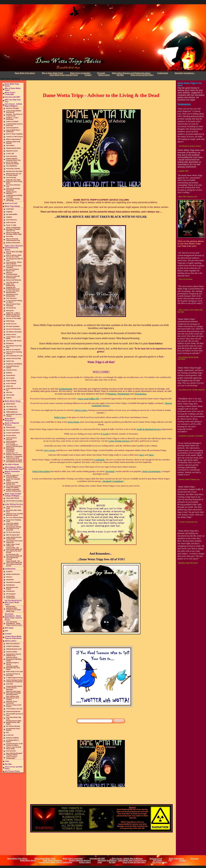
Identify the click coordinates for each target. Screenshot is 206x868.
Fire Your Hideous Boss (14, 518)
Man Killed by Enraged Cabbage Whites (14, 754)
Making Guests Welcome (11, 193)
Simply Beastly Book (13, 148)
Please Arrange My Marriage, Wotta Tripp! (14, 233)
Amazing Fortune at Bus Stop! (13, 675)
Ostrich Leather (12, 652)
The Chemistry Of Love (14, 356)
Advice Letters (104, 75)
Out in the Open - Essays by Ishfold (12, 163)
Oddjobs (9, 217)
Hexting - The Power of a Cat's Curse (14, 115)
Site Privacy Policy (12, 771)
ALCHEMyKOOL (12, 409)
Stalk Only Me (11, 222)
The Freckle (10, 395)
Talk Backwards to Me (14, 649)
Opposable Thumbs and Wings (13, 200)
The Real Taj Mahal (13, 326)
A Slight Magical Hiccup (14, 678)
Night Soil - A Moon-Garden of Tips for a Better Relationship (13, 315)
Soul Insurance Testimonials (11, 442)
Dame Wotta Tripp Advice (25, 73)
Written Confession (13, 574)
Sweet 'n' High (11, 225)
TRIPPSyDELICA (12, 412)
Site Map (120, 75)
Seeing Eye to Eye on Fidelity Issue (14, 655)
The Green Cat (11, 407)
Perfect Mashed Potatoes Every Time (13, 159)
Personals (101, 73)
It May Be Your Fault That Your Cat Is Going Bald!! (14, 181)
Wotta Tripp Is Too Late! (14, 672)
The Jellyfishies (12, 166)
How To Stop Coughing (14, 134)
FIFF (7, 631)
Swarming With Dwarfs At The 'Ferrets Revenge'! (14, 688)
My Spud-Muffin (12, 214)
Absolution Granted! (13, 582)
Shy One (9, 392)
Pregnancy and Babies (14, 364)
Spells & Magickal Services (80, 860)
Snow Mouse (11, 375)
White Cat (10, 386)
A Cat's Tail (10, 154)
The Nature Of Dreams (14, 332)
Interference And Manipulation (12, 295)
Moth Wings (10, 321)
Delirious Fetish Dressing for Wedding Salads (14, 659)
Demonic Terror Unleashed (12, 702)
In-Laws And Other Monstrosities (13, 292)
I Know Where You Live (14, 709)
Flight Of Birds (11, 381)
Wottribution (11, 585)
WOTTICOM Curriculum (14, 501)
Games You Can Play (13, 358)
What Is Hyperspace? (14, 139)
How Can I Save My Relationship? (13, 277)
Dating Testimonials (13, 243)
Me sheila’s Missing (13, 726)
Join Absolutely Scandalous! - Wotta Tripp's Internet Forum (14, 624)
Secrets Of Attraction (14, 329)
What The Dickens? (13, 644)
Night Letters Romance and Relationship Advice (131, 73)
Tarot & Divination (13, 430)
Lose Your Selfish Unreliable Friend (12, 524)
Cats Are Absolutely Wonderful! (13, 189)
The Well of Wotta (12, 464)
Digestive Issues (12, 151)
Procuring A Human (13, 169)
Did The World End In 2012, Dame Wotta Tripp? (13, 602)
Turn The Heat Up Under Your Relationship (12, 284)
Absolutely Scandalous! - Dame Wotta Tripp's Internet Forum (13, 617)
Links (7, 761)
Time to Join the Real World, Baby (14, 748)
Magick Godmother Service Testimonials (13, 490)
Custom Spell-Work (13, 433)
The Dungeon (11, 594)
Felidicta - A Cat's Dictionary (12, 119)
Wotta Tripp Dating (12, 206)
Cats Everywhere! (12, 128)
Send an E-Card (11, 203)
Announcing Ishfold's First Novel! (14, 112)
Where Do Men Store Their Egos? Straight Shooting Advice (13, 693)
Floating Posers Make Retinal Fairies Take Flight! (14, 722)
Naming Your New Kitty (14, 171)
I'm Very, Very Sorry (13, 532)
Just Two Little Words (14, 341)
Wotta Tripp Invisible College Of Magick (13, 495)
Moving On (10, 311)
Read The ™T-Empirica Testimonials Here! (14, 457)
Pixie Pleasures (12, 220)
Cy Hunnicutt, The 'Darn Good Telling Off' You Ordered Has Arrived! (14, 557)
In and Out (10, 735)
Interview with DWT (13, 97)
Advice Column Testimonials (12, 758)
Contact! (88, 75)
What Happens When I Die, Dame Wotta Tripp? (14, 468)
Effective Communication (12, 273)
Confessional (163, 73)
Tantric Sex (10, 361)
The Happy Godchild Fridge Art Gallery (13, 487)
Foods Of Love (11, 324)
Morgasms (10, 343)
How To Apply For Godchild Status (12, 476)
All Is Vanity (10, 378)
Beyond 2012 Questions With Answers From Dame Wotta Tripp (14, 609)
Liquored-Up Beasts (13, 711)
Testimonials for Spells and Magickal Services (14, 461)
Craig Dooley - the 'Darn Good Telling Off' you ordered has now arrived (14, 550)
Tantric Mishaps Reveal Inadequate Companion (14, 681)
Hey (8, 732)
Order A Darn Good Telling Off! (13, 545)
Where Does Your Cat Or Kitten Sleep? (14, 174)
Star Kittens (10, 145)
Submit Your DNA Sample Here (12, 483)
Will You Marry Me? (13, 535)
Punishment (10, 591)
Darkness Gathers (13, 738)
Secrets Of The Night (13, 318)
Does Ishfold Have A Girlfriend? (13, 131)
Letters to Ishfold (12, 122)
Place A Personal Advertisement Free (13, 240)
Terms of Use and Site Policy (142, 75)
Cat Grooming (11, 177)
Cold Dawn (10, 209)
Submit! (9, 398)
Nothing (9, 373)
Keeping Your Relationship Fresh (13, 288)
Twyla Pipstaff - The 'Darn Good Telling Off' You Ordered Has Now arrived (14, 563)
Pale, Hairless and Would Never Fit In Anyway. (13, 698)
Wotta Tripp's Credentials (80, 73)
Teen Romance (11, 298)
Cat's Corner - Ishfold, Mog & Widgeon (14, 105)
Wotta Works (11, 404)
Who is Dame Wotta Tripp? (53, 73)
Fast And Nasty (12, 156)
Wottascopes (11, 427)
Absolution (10, 580)
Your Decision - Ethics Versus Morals (14, 263)
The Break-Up (11, 308)
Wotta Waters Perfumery (10, 420)
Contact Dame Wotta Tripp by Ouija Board (13, 637)
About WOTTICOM (13, 498)
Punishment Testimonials (11, 597)
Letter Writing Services (14, 504)
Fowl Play (10, 684)
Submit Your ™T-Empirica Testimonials (14, 454)
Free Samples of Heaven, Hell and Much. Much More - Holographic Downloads (14, 448)
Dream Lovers (11, 334)
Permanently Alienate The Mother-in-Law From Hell (14, 528)
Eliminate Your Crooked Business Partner (14, 514)
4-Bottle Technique (13, 646)
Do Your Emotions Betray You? (13, 270)
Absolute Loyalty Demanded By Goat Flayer (13, 668)
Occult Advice (11, 435)
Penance (9, 577)
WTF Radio (9, 628)
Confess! (9, 572)
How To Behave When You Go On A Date (14, 256)
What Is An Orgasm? (13, 350)
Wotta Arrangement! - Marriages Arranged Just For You (14, 229)
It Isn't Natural (11, 383)
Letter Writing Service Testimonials (14, 538)
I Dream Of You (11, 370)
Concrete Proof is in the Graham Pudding (14, 744)
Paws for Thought (12, 108)
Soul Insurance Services (11, 439)
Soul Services (11, 751)
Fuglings (9, 212)
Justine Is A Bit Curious (14, 137)
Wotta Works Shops (13, 401)
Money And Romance (14, 280)
